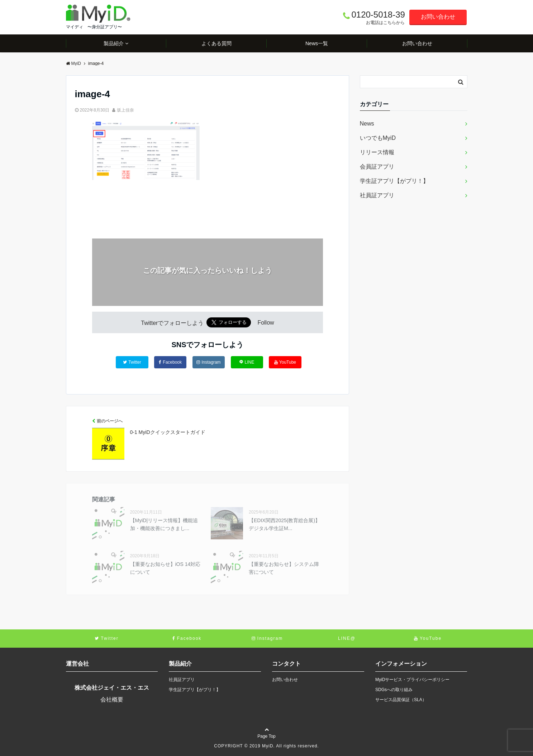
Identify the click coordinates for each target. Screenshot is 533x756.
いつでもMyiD (378, 138)
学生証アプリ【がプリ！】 (394, 181)
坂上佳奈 (125, 110)
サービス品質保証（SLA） (401, 700)
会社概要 (112, 700)
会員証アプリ (377, 167)
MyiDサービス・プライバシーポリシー (412, 680)
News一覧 (317, 43)
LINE (247, 362)
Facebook (170, 362)
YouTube (285, 362)
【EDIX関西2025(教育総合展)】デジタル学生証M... (284, 524)
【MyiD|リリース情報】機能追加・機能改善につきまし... (164, 524)
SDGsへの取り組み (394, 690)
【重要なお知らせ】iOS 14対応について (165, 568)
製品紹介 (114, 43)
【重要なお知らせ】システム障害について (284, 568)
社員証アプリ (377, 195)
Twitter (132, 362)
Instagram (208, 362)
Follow (266, 323)
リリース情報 (377, 152)
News (367, 124)
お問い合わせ (438, 17)
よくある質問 (216, 43)
